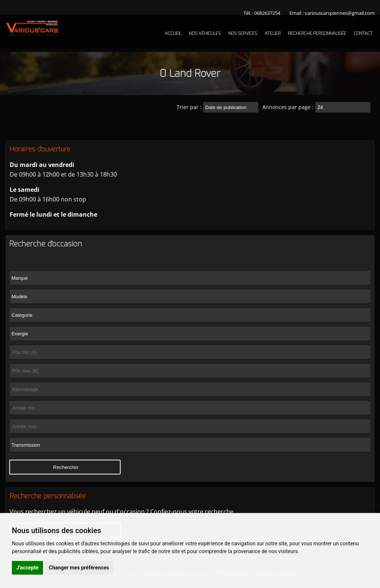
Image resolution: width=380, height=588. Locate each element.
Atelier (273, 33)
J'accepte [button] (27, 568)
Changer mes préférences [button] (79, 568)
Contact (363, 33)
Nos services (243, 33)
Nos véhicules (205, 33)
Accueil (173, 33)
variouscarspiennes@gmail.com (340, 13)
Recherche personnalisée (317, 33)
